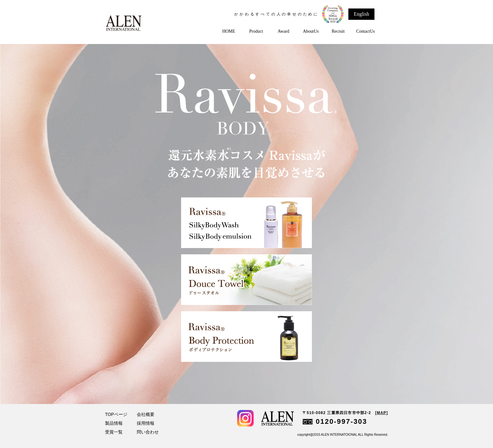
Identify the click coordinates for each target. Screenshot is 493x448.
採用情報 (146, 423)
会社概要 (146, 414)
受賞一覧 (114, 432)
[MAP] (382, 413)
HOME (229, 31)
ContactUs (366, 31)
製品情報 (114, 423)
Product (256, 31)
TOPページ (116, 414)
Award (283, 31)
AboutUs (311, 31)
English (361, 14)
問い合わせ (148, 432)
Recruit (338, 31)
